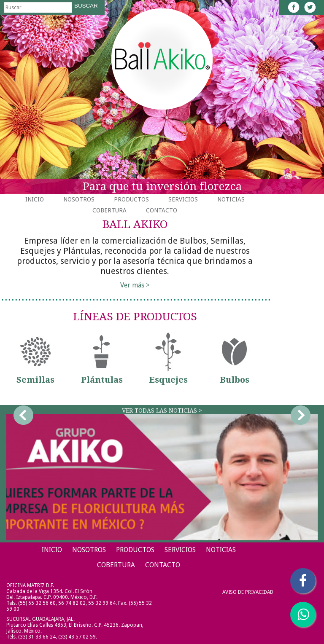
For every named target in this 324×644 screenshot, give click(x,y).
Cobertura (109, 210)
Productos (131, 199)
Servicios (183, 199)
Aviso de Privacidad (248, 592)
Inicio (35, 199)
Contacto (162, 210)
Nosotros (79, 199)
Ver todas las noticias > (162, 411)
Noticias (231, 199)
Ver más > (135, 285)
